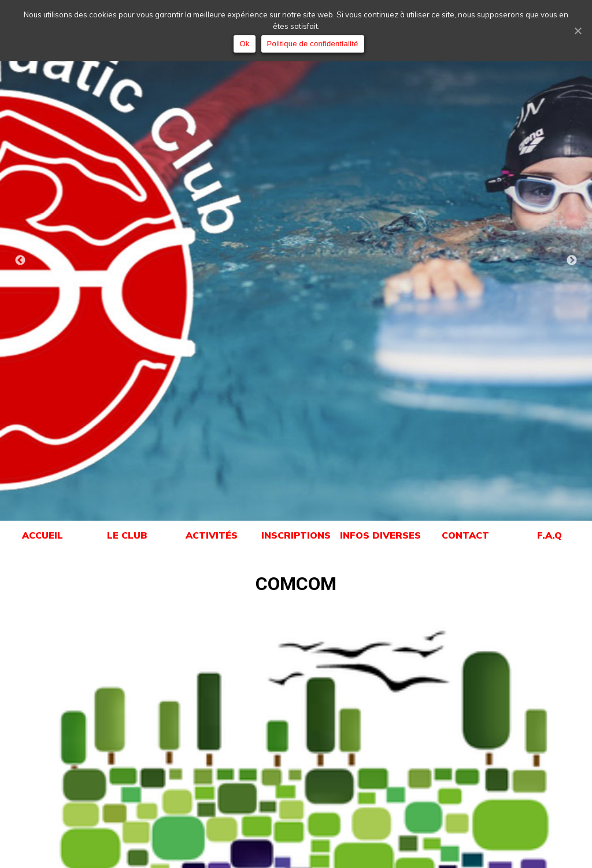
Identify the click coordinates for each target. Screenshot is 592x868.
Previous (20, 261)
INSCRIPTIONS (296, 535)
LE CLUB (127, 535)
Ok (244, 44)
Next (572, 261)
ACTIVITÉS (212, 535)
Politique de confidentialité (313, 44)
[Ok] (578, 31)
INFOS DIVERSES (380, 535)
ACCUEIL (42, 535)
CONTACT (465, 535)
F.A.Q (550, 535)
